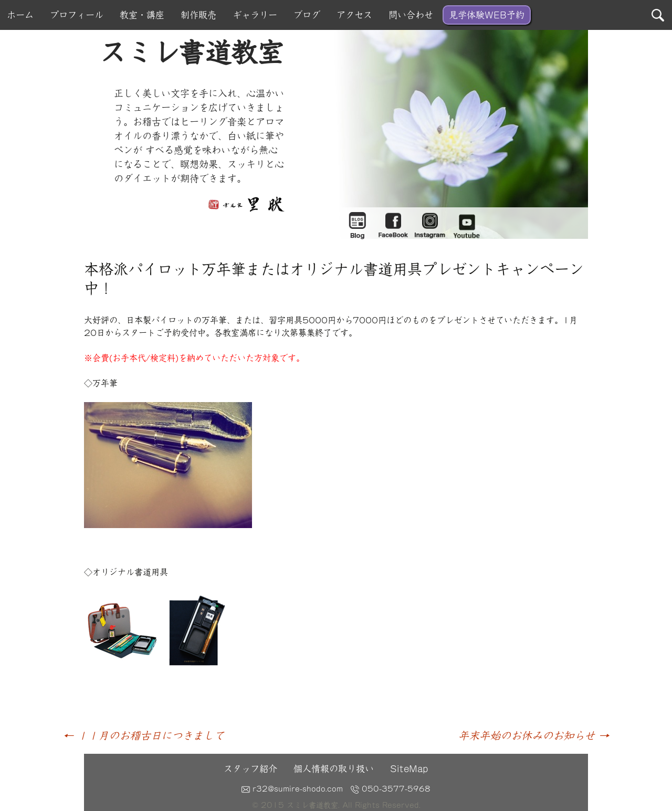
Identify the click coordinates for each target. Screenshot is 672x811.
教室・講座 (142, 15)
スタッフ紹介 (250, 769)
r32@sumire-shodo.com (292, 789)
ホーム (20, 15)
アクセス (354, 15)
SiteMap (409, 769)
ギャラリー (255, 15)
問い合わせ (411, 15)
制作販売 (198, 15)
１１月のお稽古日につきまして (144, 735)
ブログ (307, 15)
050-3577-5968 (391, 789)
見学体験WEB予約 (487, 15)
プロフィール (77, 15)
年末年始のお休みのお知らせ (534, 735)
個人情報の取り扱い (334, 769)
